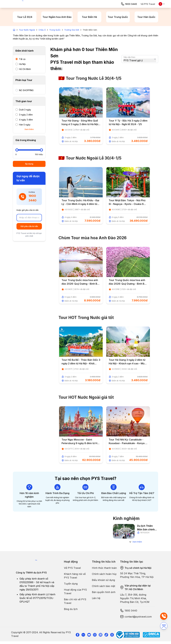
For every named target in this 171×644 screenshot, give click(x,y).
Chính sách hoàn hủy (104, 574)
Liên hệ (96, 598)
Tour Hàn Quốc (146, 17)
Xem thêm (29, 129)
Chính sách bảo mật (103, 586)
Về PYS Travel (148, 4)
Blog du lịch (71, 609)
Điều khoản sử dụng (103, 580)
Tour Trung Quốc (118, 17)
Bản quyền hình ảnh (104, 592)
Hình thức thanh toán (104, 568)
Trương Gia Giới (72, 30)
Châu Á (42, 30)
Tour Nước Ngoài (27, 30)
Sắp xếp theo (129, 57)
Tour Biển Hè (89, 17)
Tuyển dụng (71, 584)
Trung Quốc (55, 30)
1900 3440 (129, 4)
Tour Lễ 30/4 (25, 17)
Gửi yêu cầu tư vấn (29, 226)
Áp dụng (29, 164)
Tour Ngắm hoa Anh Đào (57, 17)
